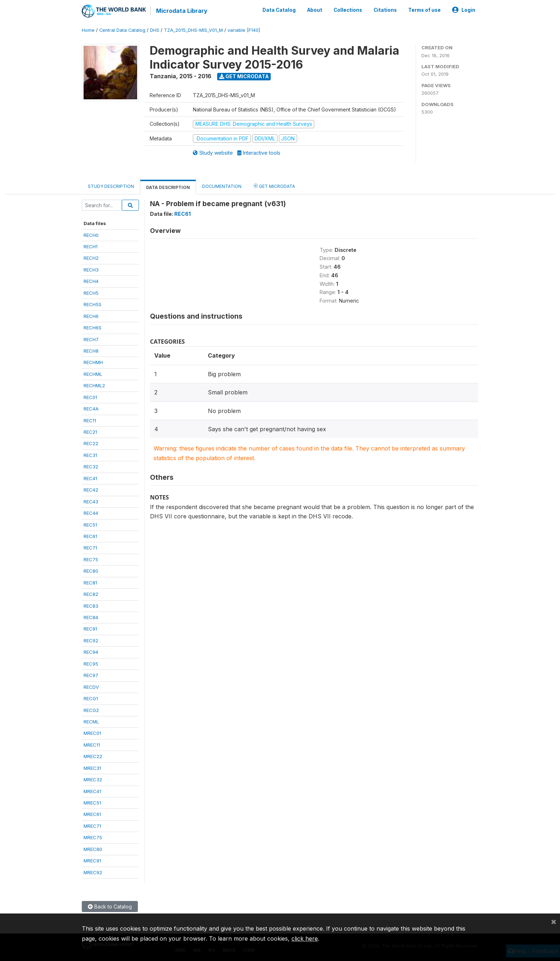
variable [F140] (244, 30)
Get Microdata (244, 76)
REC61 (90, 536)
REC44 (91, 513)
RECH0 (91, 235)
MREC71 (92, 826)
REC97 (91, 675)
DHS (155, 30)
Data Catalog (279, 10)
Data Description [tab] (168, 187)
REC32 (91, 467)
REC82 (91, 594)
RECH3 (91, 270)
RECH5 (91, 293)
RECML (91, 722)
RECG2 (91, 710)
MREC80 (93, 849)
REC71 (90, 548)
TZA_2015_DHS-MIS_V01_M (193, 30)
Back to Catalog (110, 907)
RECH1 (91, 247)
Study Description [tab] (111, 186)
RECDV (91, 687)
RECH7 (91, 339)
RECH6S (92, 328)
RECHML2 (94, 385)
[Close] (554, 921)
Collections (348, 10)
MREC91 (92, 861)
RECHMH (93, 362)
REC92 (91, 641)
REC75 (91, 559)
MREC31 (92, 768)
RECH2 (91, 258)
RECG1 (91, 698)
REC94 (91, 652)
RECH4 (91, 281)
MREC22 (93, 756)
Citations (385, 10)
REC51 (90, 525)
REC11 (90, 420)
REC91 (90, 629)
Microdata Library (182, 11)
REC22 (91, 443)
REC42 (91, 490)
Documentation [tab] (222, 186)
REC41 (90, 478)
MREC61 (92, 814)
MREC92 (93, 872)
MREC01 (92, 733)
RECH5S (92, 304)
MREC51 (92, 803)
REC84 (91, 617)
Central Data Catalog (122, 30)
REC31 (90, 455)
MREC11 (92, 745)
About (315, 10)
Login (464, 10)
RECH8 (91, 351)
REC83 (91, 606)
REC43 (91, 502)
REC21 (90, 432)
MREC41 (92, 791)
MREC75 (93, 837)
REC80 (91, 571)
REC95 (91, 664)
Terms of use (424, 10)
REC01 (90, 397)
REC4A (91, 409)
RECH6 (91, 316)
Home (88, 30)
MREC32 (93, 780)
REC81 (90, 583)
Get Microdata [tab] (274, 186)
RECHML (93, 374)
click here (305, 938)
